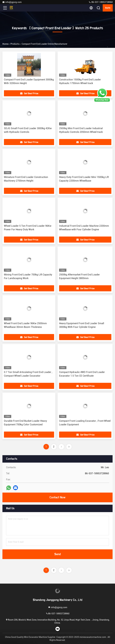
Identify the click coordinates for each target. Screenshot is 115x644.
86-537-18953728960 (101, 2)
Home (5, 44)
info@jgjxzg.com (12, 2)
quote (108, 8)
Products (15, 44)
